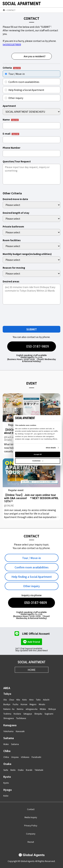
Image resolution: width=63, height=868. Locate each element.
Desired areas (11, 281)
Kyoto (7, 777)
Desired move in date (15, 199)
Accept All (38, 454)
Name (11, 120)
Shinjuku (38, 714)
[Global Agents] (32, 855)
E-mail (11, 134)
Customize (38, 461)
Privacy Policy (31, 825)
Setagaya (28, 714)
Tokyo (7, 694)
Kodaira (17, 714)
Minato (42, 704)
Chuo (12, 700)
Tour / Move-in (15, 74)
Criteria (12, 68)
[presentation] (29, 315)
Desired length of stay (16, 213)
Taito (38, 700)
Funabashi (36, 757)
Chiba (7, 751)
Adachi (46, 700)
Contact (31, 809)
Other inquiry (14, 98)
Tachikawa (21, 718)
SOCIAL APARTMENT (32, 662)
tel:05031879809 (12, 44)
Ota (5, 700)
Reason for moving (14, 268)
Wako (6, 744)
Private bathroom (13, 226)
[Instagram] (19, 677)
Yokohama (8, 731)
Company (31, 834)
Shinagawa (9, 718)
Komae (24, 704)
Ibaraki (29, 770)
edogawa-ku (32, 709)
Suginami (49, 714)
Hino (31, 700)
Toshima (7, 714)
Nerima (20, 709)
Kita (18, 700)
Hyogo (8, 790)
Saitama (9, 738)
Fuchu (16, 704)
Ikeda (13, 770)
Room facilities (12, 240)
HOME (32, 670)
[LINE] (44, 677)
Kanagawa (10, 725)
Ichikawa (25, 757)
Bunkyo (7, 704)
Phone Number (12, 148)
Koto (25, 700)
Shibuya (52, 709)
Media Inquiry (31, 817)
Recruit (31, 842)
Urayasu (15, 757)
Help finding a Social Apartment (25, 90)
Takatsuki (39, 770)
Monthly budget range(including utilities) (27, 254)
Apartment (9, 106)
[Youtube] (36, 677)
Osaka (7, 764)
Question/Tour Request (17, 161)
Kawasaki (20, 731)
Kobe (6, 796)
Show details (51, 448)
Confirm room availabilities (22, 82)
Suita (6, 770)
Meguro (33, 704)
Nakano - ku (9, 709)
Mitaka (43, 709)
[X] (27, 677)
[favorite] (50, 4)
